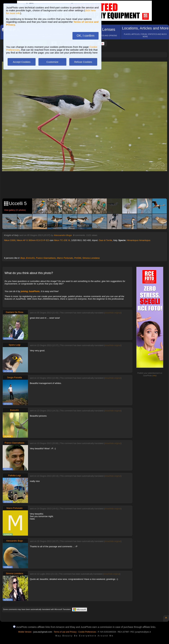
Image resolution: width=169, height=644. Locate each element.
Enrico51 (30, 258)
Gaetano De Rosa (14, 312)
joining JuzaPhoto (30, 291)
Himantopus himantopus (139, 240)
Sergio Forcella (14, 377)
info (155, 376)
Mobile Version (25, 632)
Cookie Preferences (87, 632)
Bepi (23, 258)
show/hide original (113, 313)
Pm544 (78, 258)
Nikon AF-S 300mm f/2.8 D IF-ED (33, 240)
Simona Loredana (91, 258)
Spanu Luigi (15, 345)
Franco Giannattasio (46, 258)
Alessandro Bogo (63, 235)
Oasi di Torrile (105, 240)
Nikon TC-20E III (62, 240)
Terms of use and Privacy (65, 632)
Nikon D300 (10, 240)
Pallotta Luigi (14, 475)
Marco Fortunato (65, 258)
